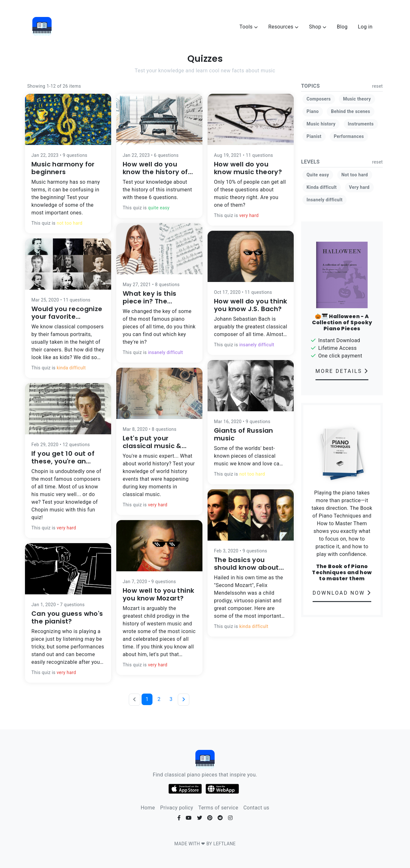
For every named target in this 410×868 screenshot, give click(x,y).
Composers (319, 99)
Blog (342, 27)
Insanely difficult (324, 200)
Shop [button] (318, 27)
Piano (313, 111)
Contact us (256, 808)
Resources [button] (283, 27)
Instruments (361, 124)
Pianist (314, 136)
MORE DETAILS (342, 371)
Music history (321, 124)
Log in (365, 27)
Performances (349, 136)
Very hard (359, 187)
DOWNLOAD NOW (342, 593)
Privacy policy (177, 808)
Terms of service (218, 808)
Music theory (357, 99)
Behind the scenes (350, 111)
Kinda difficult (322, 187)
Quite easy (318, 175)
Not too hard (355, 175)
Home (148, 808)
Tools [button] (249, 27)
